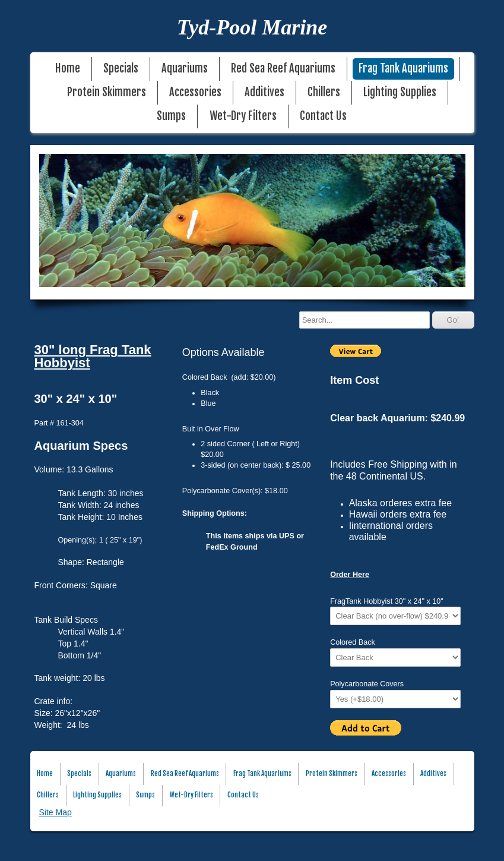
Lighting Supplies (400, 92)
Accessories (195, 92)
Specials (121, 69)
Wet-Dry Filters (243, 116)
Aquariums (185, 69)
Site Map (56, 812)
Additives (264, 92)
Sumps (171, 116)
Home (68, 69)
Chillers (324, 92)
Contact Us (323, 116)
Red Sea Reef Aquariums (283, 69)
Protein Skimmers (107, 92)
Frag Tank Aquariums (403, 69)
